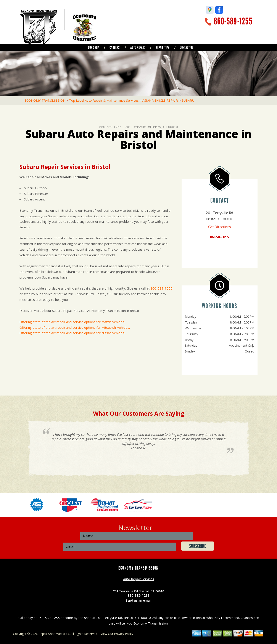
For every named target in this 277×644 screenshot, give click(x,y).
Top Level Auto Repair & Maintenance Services (104, 100)
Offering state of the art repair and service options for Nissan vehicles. (72, 333)
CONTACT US (187, 48)
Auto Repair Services (139, 579)
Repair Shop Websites (54, 634)
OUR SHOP (93, 48)
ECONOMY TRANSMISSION (45, 100)
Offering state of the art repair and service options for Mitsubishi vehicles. (75, 327)
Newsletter (135, 528)
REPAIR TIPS (162, 48)
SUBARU (188, 100)
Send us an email (139, 600)
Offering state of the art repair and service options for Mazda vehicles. (72, 322)
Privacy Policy (124, 634)
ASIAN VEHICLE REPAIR (160, 100)
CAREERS (114, 48)
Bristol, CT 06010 (165, 127)
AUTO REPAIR (138, 48)
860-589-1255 (233, 21)
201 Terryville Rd (138, 127)
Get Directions (220, 227)
